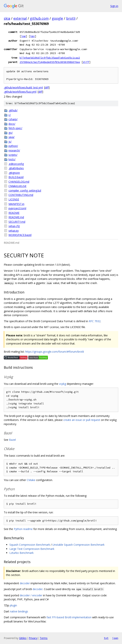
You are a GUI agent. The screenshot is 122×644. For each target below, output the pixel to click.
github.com (39, 18)
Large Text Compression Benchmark (32, 549)
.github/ (13, 110)
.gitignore (14, 173)
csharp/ (13, 119)
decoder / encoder (31, 595)
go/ (11, 133)
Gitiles (23, 638)
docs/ (12, 124)
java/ (12, 137)
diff (86, 62)
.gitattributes (16, 168)
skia (7, 18)
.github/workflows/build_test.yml (23, 87)
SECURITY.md (17, 222)
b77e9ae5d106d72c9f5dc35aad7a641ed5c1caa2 (50, 58)
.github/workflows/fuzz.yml (20, 92)
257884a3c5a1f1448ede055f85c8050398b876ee (50, 62)
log (23, 36)
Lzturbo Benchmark (21, 553)
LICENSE (14, 199)
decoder (25, 583)
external (20, 18)
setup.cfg (14, 226)
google (57, 18)
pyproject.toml (17, 208)
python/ (13, 146)
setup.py (14, 231)
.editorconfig (16, 164)
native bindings (19, 611)
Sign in (114, 6)
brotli (71, 18)
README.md (16, 217)
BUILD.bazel (16, 177)
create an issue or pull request (82, 420)
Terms (44, 638)
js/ (10, 142)
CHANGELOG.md (19, 182)
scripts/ (13, 155)
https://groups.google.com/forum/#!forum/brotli (55, 352)
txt (106, 638)
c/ (10, 115)
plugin (13, 605)
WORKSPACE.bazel (20, 235)
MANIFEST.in (16, 204)
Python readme (23, 529)
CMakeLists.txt (17, 186)
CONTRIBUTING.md (21, 195)
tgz (32, 36)
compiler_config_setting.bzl (25, 190)
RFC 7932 (95, 321)
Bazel (12, 440)
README (14, 213)
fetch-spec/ (15, 128)
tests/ (12, 159)
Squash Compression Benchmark (30, 545)
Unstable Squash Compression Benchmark (78, 545)
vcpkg (63, 384)
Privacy (33, 638)
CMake (31, 480)
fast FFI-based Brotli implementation (69, 617)
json (115, 638)
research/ (14, 150)
